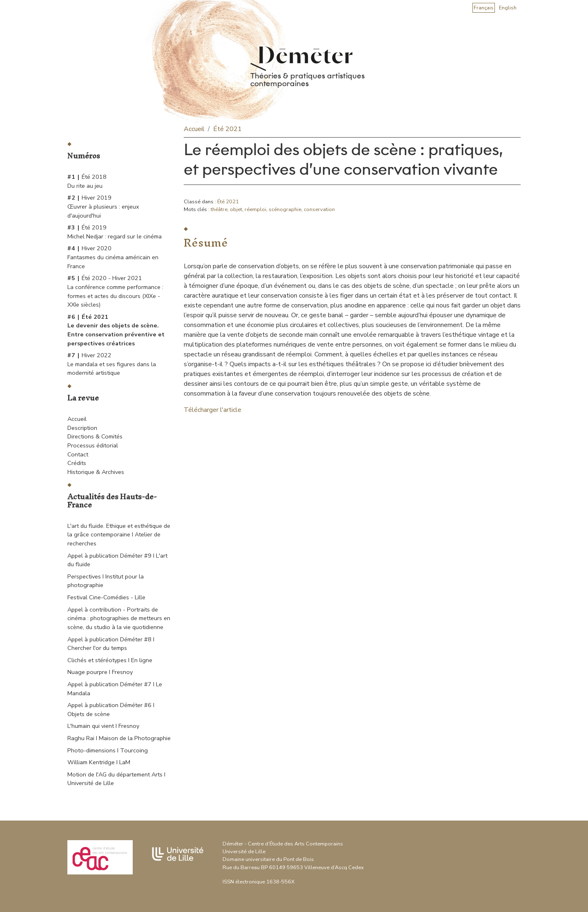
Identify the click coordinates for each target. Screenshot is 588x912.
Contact (78, 454)
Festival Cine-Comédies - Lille (106, 597)
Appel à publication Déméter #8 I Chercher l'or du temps (111, 644)
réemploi (255, 209)
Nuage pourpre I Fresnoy (100, 672)
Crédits (77, 463)
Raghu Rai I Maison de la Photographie (119, 738)
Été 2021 (227, 129)
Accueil (77, 419)
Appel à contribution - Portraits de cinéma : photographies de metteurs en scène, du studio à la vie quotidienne (119, 618)
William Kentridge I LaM (99, 762)
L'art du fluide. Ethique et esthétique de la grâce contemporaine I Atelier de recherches (119, 535)
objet (236, 209)
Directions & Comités (95, 436)
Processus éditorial (93, 445)
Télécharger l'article (213, 410)
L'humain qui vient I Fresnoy (103, 726)
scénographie (285, 209)
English (508, 8)
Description (82, 428)
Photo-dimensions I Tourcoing (108, 750)
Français (484, 8)
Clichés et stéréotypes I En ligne (110, 660)
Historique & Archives (96, 472)
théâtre (219, 209)
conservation (319, 209)
